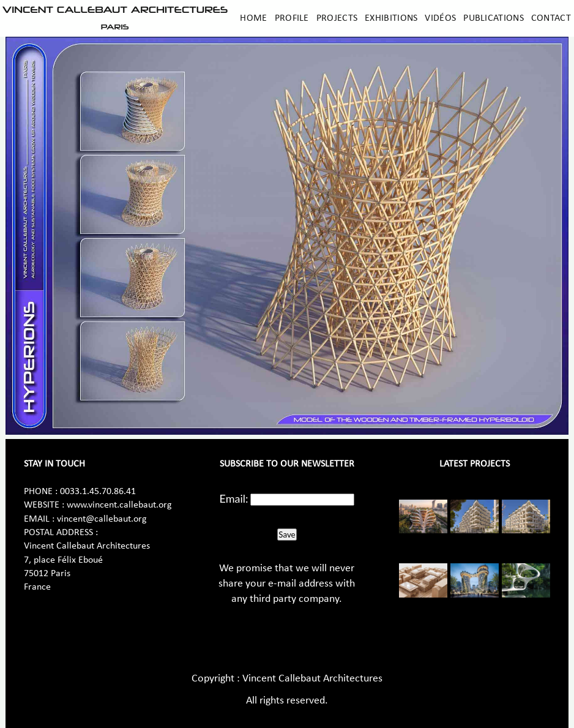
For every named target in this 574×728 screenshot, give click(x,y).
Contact (551, 18)
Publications (494, 18)
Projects (337, 18)
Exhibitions (391, 18)
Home (253, 18)
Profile (292, 18)
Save (287, 535)
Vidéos (440, 18)
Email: (234, 498)
